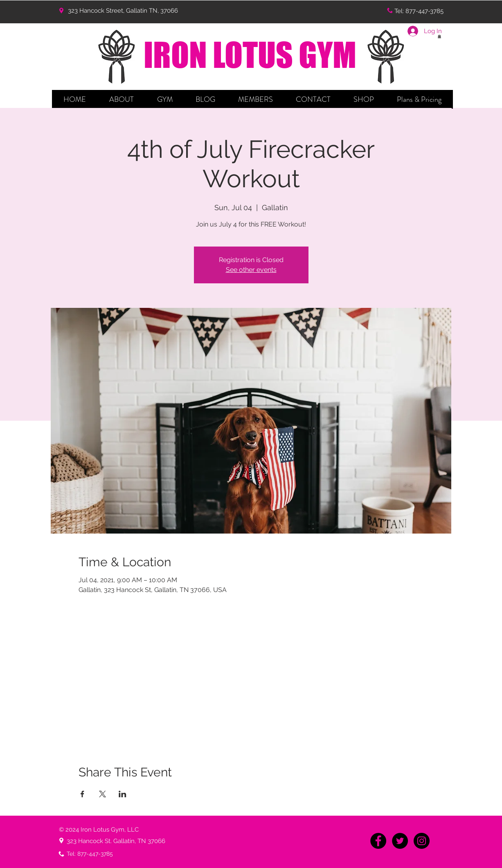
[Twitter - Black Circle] (400, 841)
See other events (251, 270)
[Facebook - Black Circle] (378, 841)
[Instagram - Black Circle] (422, 841)
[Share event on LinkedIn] (123, 794)
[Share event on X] (102, 794)
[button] (122, 99)
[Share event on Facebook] (82, 794)
